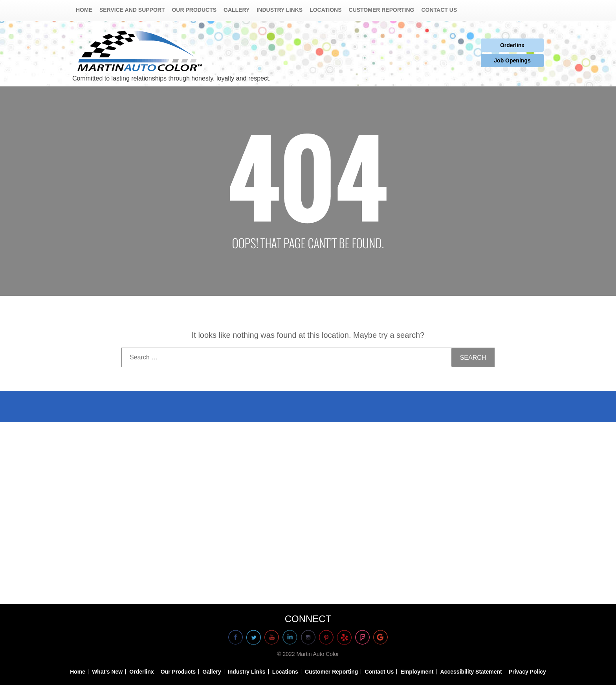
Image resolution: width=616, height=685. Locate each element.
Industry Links (280, 10)
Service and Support (132, 10)
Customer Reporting (382, 10)
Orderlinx (512, 45)
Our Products (194, 10)
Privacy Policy (527, 672)
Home (84, 10)
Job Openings (512, 60)
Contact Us (439, 10)
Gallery (236, 10)
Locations (325, 10)
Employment (417, 672)
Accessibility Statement (471, 672)
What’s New (107, 672)
